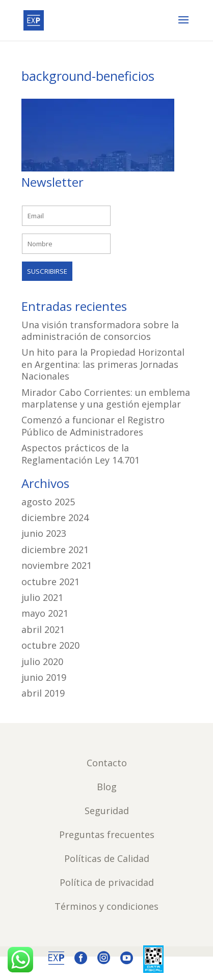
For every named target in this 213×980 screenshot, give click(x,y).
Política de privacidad (107, 882)
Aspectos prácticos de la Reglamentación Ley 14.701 (81, 454)
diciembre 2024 (55, 517)
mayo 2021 (45, 613)
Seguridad (107, 811)
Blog (107, 787)
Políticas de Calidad (107, 858)
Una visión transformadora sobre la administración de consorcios (100, 330)
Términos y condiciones (107, 906)
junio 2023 (44, 533)
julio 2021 (42, 597)
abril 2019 (43, 693)
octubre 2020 (50, 645)
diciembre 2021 (55, 550)
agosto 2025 (48, 502)
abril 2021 (43, 629)
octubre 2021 (50, 582)
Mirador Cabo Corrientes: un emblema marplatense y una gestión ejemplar (106, 398)
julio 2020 (42, 661)
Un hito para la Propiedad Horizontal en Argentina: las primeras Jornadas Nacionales (103, 364)
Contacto (107, 763)
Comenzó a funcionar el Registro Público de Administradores (93, 426)
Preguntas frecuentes (107, 834)
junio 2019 (44, 677)
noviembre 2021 (57, 565)
